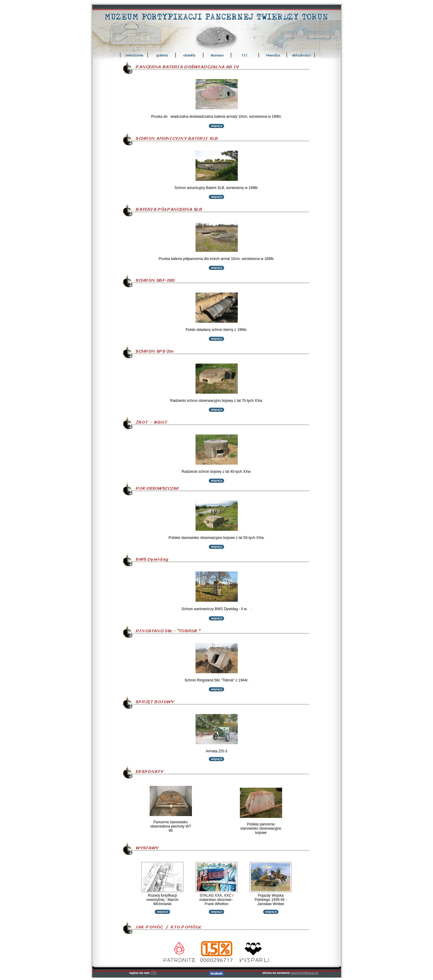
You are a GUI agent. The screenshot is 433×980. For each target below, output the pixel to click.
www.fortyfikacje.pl (304, 973)
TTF (154, 973)
